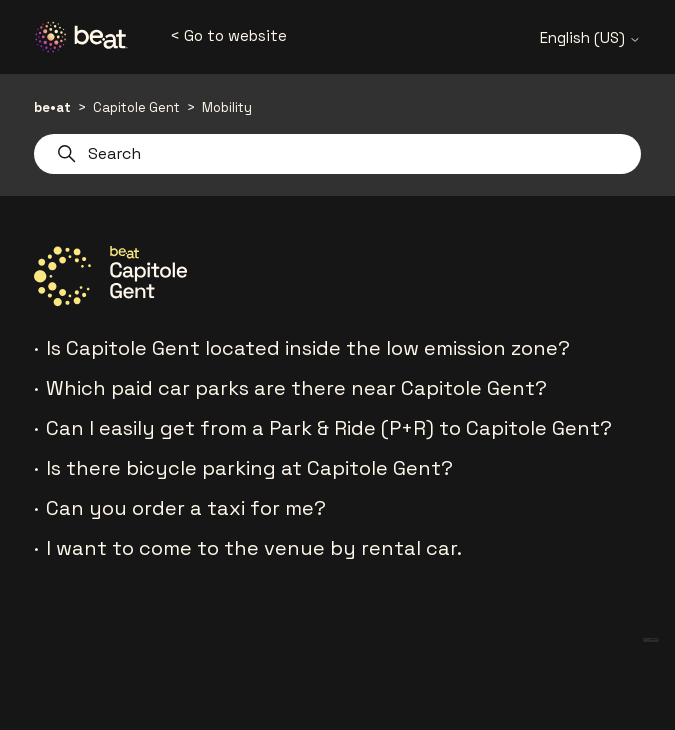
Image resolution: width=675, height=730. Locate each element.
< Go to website (228, 35)
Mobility (227, 107)
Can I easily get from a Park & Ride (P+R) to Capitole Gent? (329, 428)
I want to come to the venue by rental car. (254, 548)
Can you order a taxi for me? (186, 508)
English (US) (590, 37)
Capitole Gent (136, 107)
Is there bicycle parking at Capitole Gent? (249, 468)
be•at (52, 107)
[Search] (338, 154)
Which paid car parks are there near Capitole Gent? (296, 388)
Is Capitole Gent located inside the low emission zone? (308, 348)
